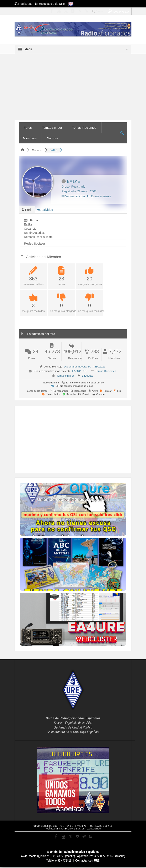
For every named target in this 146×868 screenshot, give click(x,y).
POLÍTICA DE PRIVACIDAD (73, 827)
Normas (52, 138)
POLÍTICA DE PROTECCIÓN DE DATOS (65, 830)
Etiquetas (87, 376)
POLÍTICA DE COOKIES (101, 827)
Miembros (30, 138)
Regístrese (25, 4)
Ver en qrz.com (73, 196)
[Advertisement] (83, 440)
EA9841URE (80, 372)
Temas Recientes (84, 128)
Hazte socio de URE (50, 4)
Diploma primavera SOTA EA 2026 (85, 367)
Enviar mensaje (99, 196)
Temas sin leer (52, 128)
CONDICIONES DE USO (45, 827)
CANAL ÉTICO (94, 830)
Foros (28, 128)
